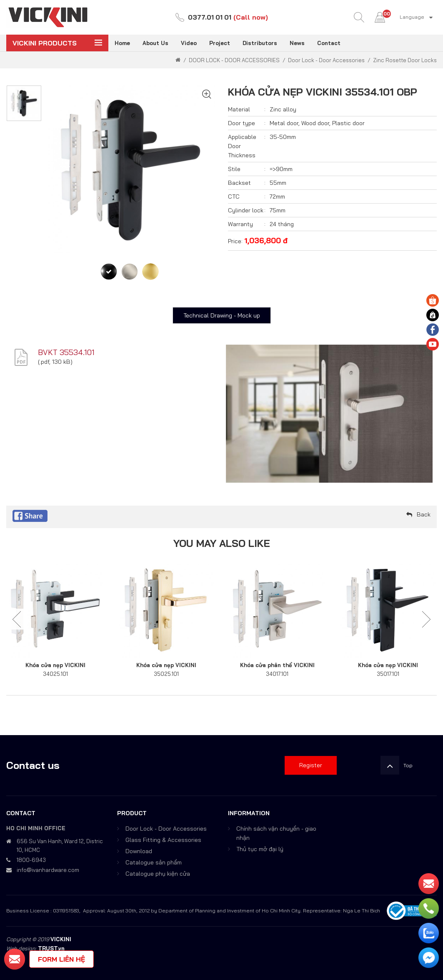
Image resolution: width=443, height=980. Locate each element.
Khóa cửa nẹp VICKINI (55, 665)
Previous (17, 619)
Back (424, 514)
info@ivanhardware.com (48, 870)
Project (220, 43)
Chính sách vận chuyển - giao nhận (276, 833)
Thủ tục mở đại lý (260, 849)
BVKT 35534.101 (66, 352)
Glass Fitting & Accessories (163, 840)
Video (189, 43)
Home (122, 43)
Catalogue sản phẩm (154, 862)
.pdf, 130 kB (55, 362)
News (297, 43)
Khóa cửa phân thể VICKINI (277, 665)
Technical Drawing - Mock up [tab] (222, 315)
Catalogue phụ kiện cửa (158, 874)
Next (426, 619)
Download (139, 851)
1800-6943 (31, 860)
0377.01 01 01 (210, 17)
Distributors (260, 43)
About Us (155, 43)
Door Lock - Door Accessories (166, 829)
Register (311, 765)
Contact (329, 43)
